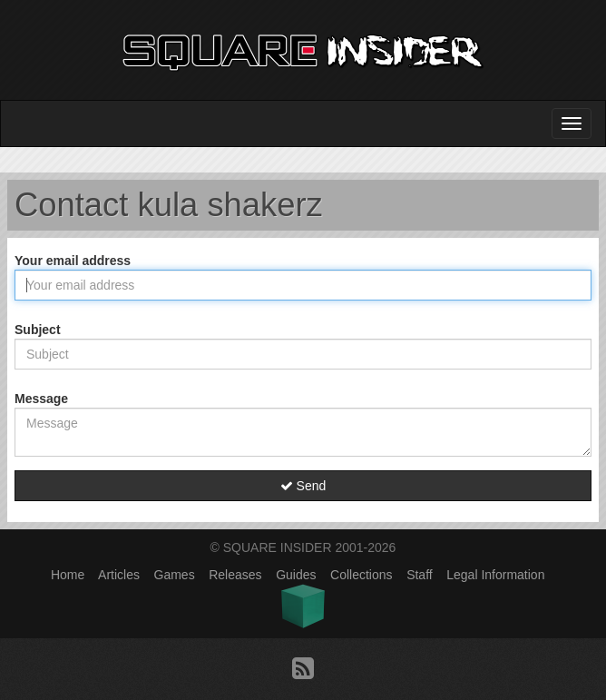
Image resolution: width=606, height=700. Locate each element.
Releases (235, 575)
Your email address (73, 261)
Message (41, 399)
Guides (296, 575)
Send (303, 486)
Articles (119, 575)
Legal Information (495, 575)
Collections (361, 575)
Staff (420, 575)
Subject (38, 330)
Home (68, 575)
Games (175, 575)
